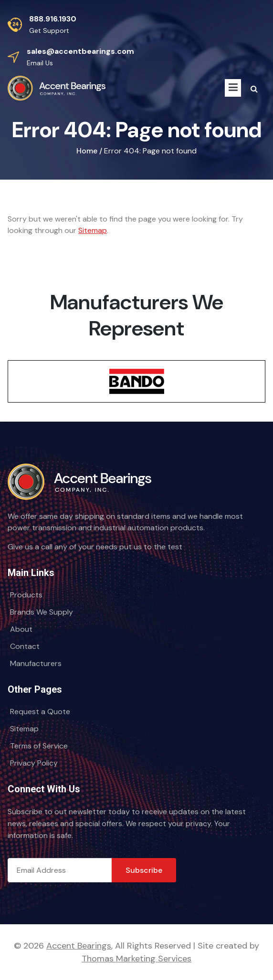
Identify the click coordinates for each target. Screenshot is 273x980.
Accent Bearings (79, 946)
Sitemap (93, 230)
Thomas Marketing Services (136, 959)
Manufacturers (36, 663)
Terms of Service (39, 746)
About (21, 629)
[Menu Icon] (233, 88)
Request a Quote (40, 712)
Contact (25, 646)
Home (87, 151)
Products (26, 595)
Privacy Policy (34, 763)
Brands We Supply (42, 612)
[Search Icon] (254, 89)
